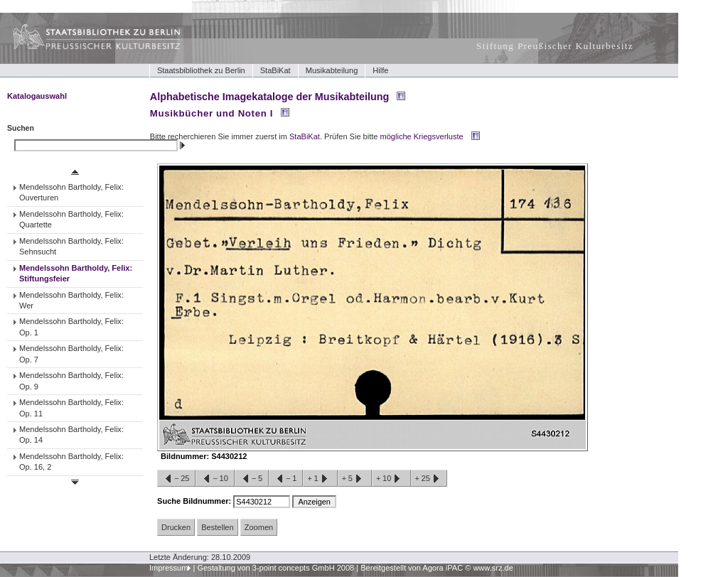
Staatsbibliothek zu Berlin (201, 70)
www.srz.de (493, 568)
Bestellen (217, 527)
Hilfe (380, 70)
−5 (252, 479)
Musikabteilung (332, 70)
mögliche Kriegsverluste (422, 136)
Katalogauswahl (37, 96)
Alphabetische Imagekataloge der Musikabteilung (269, 97)
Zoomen (259, 527)
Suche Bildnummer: (195, 501)
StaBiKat (275, 70)
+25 (429, 479)
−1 (286, 479)
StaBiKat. (306, 136)
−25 (176, 479)
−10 (215, 479)
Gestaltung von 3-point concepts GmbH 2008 (275, 568)
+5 (355, 479)
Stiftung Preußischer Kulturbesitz (555, 46)
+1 (320, 479)
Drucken (176, 527)
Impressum (169, 568)
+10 (391, 479)
